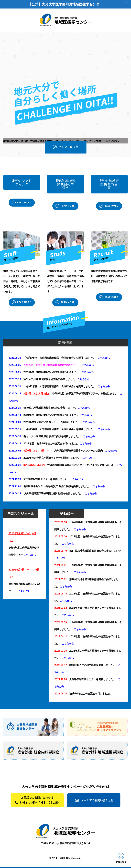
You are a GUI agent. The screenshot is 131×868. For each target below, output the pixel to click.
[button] (22, 182)
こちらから (104, 358)
